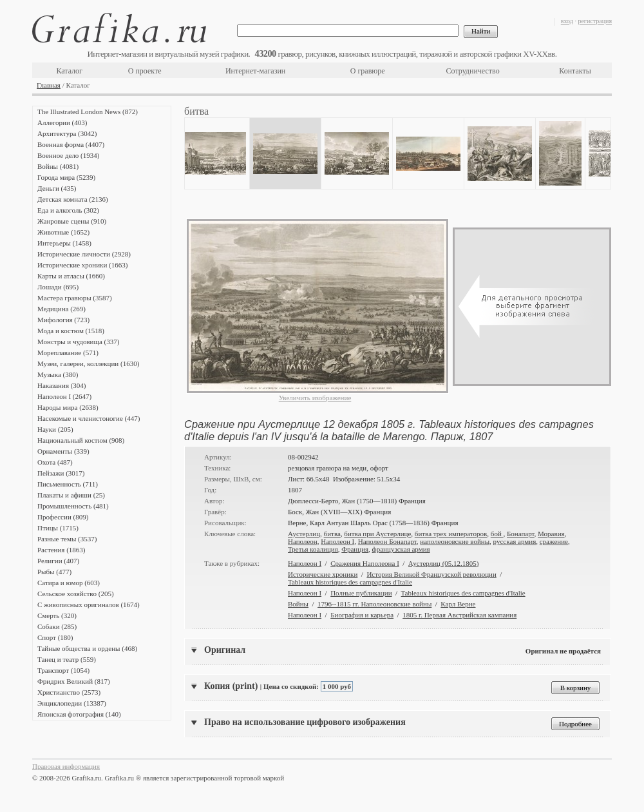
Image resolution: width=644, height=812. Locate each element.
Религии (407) (58, 561)
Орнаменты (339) (63, 451)
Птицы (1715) (58, 528)
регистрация (595, 21)
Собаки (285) (57, 626)
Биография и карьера (362, 615)
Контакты (575, 71)
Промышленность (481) (73, 506)
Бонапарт (521, 534)
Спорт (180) (55, 637)
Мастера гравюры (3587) (75, 298)
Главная (49, 85)
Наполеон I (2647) (64, 396)
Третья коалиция (313, 549)
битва (332, 534)
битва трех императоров (451, 534)
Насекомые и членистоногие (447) (89, 418)
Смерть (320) (57, 615)
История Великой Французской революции (431, 574)
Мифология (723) (63, 320)
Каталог (69, 71)
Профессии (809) (63, 517)
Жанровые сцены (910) (72, 221)
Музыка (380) (58, 374)
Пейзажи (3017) (61, 473)
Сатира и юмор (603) (69, 583)
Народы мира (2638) (68, 407)
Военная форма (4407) (71, 144)
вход (567, 21)
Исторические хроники (323, 574)
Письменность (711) (68, 484)
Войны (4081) (58, 166)
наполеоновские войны (455, 541)
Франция (355, 549)
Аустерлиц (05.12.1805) (444, 563)
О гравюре (368, 71)
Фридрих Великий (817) (74, 681)
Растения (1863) (61, 550)
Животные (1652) (63, 232)
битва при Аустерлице (377, 534)
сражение (554, 541)
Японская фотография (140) (79, 714)
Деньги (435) (57, 188)
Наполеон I (337, 541)
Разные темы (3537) (67, 539)
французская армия (401, 549)
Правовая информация (66, 766)
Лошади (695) (58, 287)
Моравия (551, 534)
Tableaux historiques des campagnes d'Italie (350, 582)
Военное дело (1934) (68, 155)
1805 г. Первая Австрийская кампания (459, 615)
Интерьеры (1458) (64, 243)
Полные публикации (361, 593)
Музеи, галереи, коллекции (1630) (88, 363)
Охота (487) (55, 462)
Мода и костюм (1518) (71, 331)
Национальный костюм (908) (81, 440)
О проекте (145, 71)
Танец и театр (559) (67, 659)
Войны (298, 604)
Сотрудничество (473, 71)
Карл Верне (458, 604)
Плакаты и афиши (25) (71, 495)
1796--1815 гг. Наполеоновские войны (374, 604)
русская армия (515, 541)
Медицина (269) (62, 309)
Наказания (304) (62, 385)
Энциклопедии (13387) (72, 703)
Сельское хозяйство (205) (76, 594)
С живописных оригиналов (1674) (89, 604)
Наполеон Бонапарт (387, 541)
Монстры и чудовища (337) (78, 342)
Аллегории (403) (62, 122)
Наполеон (303, 541)
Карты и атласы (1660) (71, 276)
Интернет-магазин (255, 71)
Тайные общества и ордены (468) (87, 648)
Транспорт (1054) (63, 670)
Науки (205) (55, 429)
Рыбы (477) (54, 572)
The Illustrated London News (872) (88, 111)
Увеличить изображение (315, 398)
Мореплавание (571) (68, 353)
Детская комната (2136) (73, 199)
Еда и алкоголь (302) (68, 210)
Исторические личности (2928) (84, 254)
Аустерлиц (304, 534)
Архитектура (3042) (67, 133)
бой (497, 534)
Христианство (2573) (69, 692)
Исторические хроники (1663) (82, 265)
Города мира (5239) (66, 177)
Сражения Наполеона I (365, 563)
